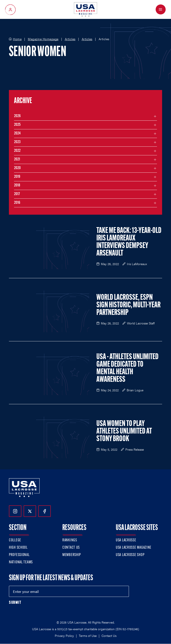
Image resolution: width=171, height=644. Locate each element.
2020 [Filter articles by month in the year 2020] (17, 168)
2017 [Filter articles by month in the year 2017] (17, 194)
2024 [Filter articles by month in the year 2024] (17, 133)
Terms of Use (88, 636)
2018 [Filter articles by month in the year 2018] (17, 185)
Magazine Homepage (43, 39)
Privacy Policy (64, 636)
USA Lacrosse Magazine (134, 548)
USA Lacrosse (126, 540)
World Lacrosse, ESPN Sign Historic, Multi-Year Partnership (128, 305)
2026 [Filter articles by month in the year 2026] (17, 116)
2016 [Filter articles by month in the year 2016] (17, 203)
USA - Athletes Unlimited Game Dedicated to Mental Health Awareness (127, 368)
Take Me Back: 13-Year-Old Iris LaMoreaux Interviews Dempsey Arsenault (129, 242)
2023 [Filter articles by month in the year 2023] (17, 142)
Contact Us (71, 548)
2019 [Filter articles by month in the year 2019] (17, 177)
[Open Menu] (161, 9)
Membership (72, 555)
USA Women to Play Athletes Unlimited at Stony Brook (124, 432)
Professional (19, 555)
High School (18, 548)
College (15, 540)
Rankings (70, 540)
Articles (70, 39)
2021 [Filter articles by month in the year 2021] (17, 159)
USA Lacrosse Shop (130, 555)
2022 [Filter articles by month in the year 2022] (17, 151)
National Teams (21, 562)
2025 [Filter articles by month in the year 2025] (17, 125)
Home (17, 39)
